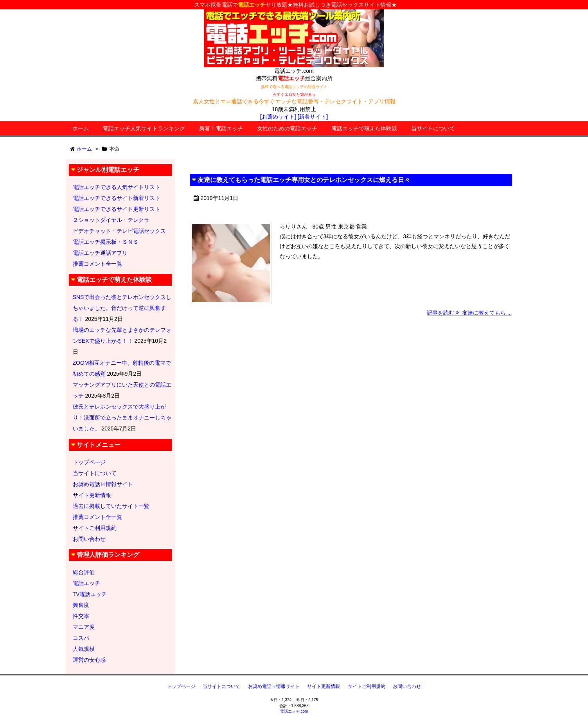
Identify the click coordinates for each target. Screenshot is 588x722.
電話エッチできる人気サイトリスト (117, 187)
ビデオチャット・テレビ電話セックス (119, 231)
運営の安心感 (89, 660)
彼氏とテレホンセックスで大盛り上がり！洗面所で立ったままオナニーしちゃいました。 (122, 418)
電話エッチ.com (294, 711)
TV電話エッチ (90, 594)
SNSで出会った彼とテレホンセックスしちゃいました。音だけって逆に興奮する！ (122, 308)
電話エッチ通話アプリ (100, 253)
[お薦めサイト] (278, 117)
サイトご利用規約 (95, 528)
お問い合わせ (89, 539)
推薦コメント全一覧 (97, 264)
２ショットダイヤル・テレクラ (111, 220)
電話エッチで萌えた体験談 (364, 128)
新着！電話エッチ (221, 128)
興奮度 (81, 605)
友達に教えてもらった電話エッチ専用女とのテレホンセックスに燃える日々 (304, 180)
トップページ (89, 462)
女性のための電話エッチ (287, 128)
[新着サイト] (313, 117)
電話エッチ (86, 583)
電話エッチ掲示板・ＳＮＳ (106, 242)
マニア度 (84, 627)
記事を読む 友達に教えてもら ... (469, 313)
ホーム (81, 128)
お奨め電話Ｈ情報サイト (103, 484)
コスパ (81, 638)
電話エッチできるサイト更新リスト (117, 209)
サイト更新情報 (92, 495)
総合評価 (84, 572)
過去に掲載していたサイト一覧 (111, 506)
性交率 (81, 616)
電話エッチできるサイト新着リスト (117, 198)
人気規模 (84, 649)
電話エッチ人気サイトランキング (144, 128)
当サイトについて (433, 128)
